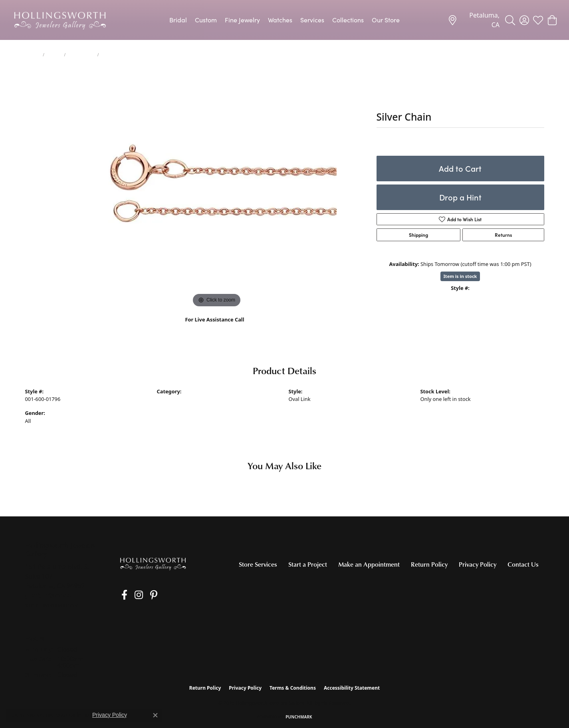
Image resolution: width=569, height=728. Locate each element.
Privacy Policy (478, 564)
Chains (54, 55)
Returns (503, 235)
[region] (217, 190)
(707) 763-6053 (215, 328)
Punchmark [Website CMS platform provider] (299, 717)
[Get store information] (52, 606)
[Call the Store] (48, 595)
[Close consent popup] (155, 715)
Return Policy (429, 564)
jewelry (33, 55)
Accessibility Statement (352, 688)
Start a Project (308, 564)
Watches (280, 20)
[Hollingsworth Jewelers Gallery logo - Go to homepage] (60, 20)
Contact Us (523, 564)
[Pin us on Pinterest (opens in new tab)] (145, 595)
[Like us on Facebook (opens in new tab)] (122, 595)
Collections (348, 20)
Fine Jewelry (242, 20)
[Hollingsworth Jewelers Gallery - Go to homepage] (153, 564)
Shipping (418, 235)
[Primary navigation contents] (284, 20)
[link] (474, 20)
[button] (510, 20)
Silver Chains (81, 55)
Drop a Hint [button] (460, 197)
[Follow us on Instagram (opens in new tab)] (133, 595)
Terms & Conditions (293, 688)
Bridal (178, 20)
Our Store (386, 20)
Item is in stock (460, 276)
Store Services (258, 564)
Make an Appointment (369, 564)
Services (312, 20)
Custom (206, 20)
